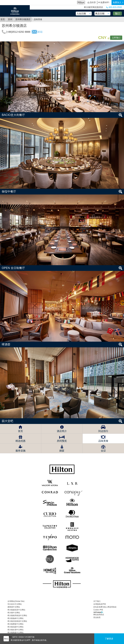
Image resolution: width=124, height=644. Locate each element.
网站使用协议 (99, 615)
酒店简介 (62, 431)
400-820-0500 (114, 7)
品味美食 (103, 441)
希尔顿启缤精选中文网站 (17, 621)
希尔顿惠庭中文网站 (15, 633)
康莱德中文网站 (14, 607)
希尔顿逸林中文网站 (15, 618)
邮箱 (40, 32)
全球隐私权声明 (100, 604)
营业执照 (97, 617)
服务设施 (20, 451)
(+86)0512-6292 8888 (18, 32)
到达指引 (103, 431)
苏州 (10, 19)
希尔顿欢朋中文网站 (15, 630)
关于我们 (97, 601)
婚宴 (62, 451)
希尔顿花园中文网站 (15, 627)
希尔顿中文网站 (14, 613)
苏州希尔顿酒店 (23, 19)
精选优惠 (20, 441)
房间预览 (62, 441)
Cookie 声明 (98, 610)
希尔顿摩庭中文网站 (15, 624)
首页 (3, 19)
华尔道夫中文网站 (15, 604)
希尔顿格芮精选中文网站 (17, 615)
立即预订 (116, 38)
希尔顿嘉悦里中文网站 (16, 610)
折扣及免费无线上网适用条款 (105, 607)
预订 (117, 14)
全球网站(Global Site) (16, 601)
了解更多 (109, 639)
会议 (103, 451)
